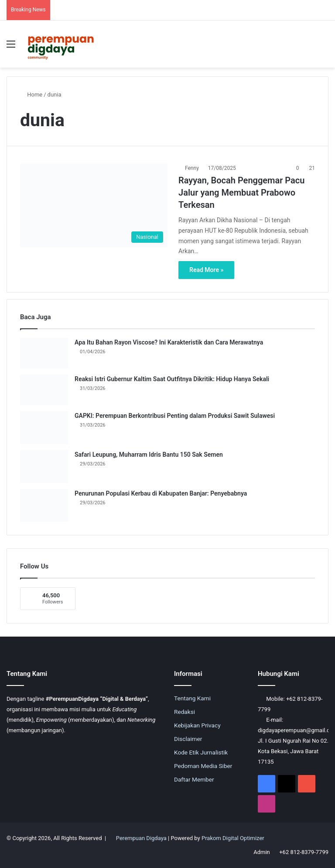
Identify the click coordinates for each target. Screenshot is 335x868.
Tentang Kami (192, 698)
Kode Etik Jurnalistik (201, 752)
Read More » (206, 270)
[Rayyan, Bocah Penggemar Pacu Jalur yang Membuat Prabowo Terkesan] (94, 205)
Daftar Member (194, 779)
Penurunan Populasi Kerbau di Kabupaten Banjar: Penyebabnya (161, 493)
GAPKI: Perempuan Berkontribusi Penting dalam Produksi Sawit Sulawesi (175, 416)
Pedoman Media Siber (203, 766)
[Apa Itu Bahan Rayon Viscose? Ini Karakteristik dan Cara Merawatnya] (44, 353)
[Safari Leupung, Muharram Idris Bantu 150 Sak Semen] (44, 467)
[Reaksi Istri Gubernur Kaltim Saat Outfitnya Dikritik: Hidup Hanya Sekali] (44, 390)
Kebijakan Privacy (197, 725)
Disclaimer (188, 739)
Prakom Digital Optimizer (233, 838)
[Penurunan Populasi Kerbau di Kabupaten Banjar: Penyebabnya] (44, 505)
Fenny (192, 168)
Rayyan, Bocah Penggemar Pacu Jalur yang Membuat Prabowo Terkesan (241, 193)
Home (31, 95)
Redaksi (185, 712)
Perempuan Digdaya (141, 838)
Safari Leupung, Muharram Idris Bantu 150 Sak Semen (149, 455)
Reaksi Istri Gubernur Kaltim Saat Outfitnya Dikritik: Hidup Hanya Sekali (172, 379)
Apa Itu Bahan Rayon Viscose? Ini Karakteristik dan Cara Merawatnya (169, 342)
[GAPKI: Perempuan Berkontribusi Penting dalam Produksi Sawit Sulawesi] (44, 428)
